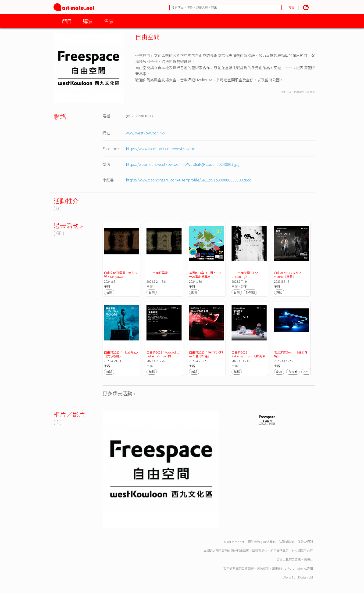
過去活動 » (68, 225)
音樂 (109, 292)
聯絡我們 (269, 542)
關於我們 (254, 542)
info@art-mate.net (294, 568)
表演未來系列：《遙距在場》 (291, 354)
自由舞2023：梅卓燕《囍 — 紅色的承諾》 (206, 354)
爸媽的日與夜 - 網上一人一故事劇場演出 (205, 275)
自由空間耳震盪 (157, 273)
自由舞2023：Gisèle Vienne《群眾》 (288, 275)
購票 (88, 21)
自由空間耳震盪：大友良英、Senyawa (121, 275)
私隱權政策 (287, 542)
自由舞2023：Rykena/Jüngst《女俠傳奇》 (248, 356)
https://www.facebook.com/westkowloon (162, 148)
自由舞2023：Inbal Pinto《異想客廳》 (121, 354)
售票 (109, 21)
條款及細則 (305, 542)
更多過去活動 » (119, 393)
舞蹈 (279, 292)
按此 (310, 559)
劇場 (194, 292)
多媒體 (250, 292)
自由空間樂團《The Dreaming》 (245, 275)
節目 (67, 21)
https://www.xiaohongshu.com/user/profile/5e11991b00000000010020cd (189, 180)
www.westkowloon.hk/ (146, 133)
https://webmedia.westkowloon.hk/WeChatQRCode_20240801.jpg (183, 164)
